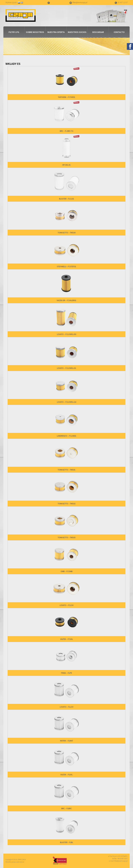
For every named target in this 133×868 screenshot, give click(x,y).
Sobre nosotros (35, 32)
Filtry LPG (14, 32)
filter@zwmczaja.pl (80, 2)
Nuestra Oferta (56, 32)
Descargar (98, 32)
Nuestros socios (77, 32)
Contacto (119, 32)
